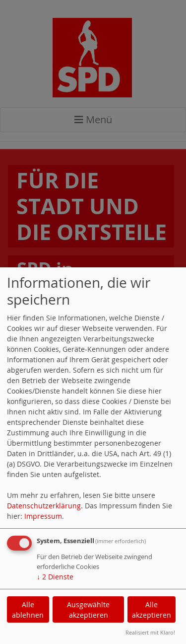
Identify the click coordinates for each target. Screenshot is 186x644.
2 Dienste (55, 577)
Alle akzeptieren (152, 610)
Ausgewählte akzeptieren (88, 610)
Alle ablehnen (28, 610)
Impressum (43, 516)
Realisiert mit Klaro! (150, 632)
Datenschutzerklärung (44, 506)
